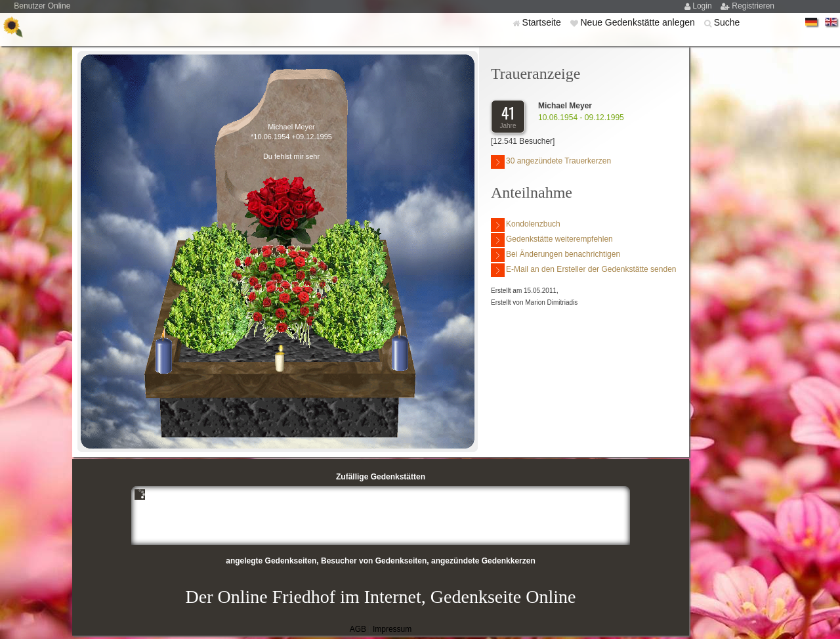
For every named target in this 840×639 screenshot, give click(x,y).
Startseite (543, 22)
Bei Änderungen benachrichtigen (556, 255)
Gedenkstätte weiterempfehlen (552, 240)
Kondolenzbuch (526, 225)
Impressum (392, 629)
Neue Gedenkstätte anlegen (639, 22)
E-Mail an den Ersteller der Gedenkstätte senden (583, 270)
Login (703, 6)
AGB (358, 629)
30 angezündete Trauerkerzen (551, 162)
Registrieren (753, 6)
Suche (727, 22)
